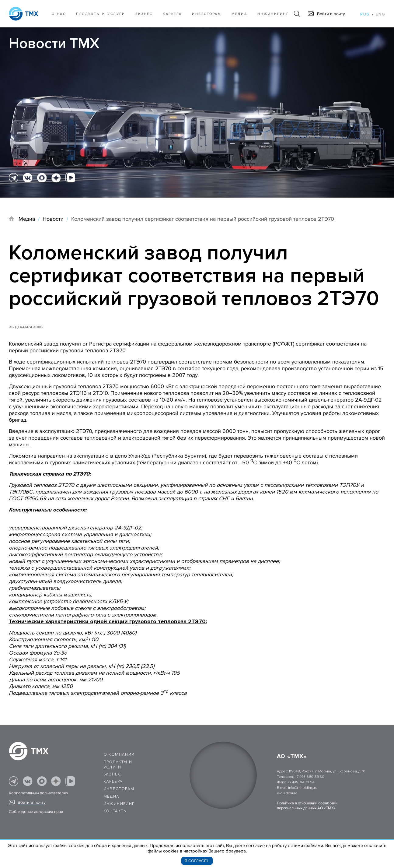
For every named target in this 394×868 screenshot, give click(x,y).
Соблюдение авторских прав (36, 812)
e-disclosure (287, 793)
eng (381, 14)
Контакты (115, 811)
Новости (53, 219)
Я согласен (197, 861)
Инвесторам (207, 14)
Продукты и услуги (101, 14)
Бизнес (112, 774)
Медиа (239, 14)
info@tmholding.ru (303, 788)
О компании (119, 754)
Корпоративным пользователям (39, 793)
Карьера (172, 14)
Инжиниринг (273, 14)
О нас (59, 14)
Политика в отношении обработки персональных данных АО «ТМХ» (307, 806)
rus (365, 14)
